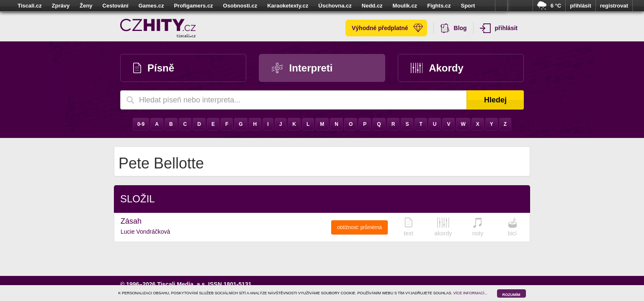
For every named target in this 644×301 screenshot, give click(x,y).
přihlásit (581, 6)
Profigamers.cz (193, 6)
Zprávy (61, 6)
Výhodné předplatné (387, 28)
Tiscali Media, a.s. (182, 284)
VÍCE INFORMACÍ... (471, 293)
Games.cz (151, 6)
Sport (468, 6)
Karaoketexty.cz (288, 6)
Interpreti (302, 68)
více (501, 6)
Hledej (495, 100)
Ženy (86, 6)
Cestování (116, 6)
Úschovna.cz (335, 6)
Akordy (437, 68)
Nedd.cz (372, 6)
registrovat (614, 6)
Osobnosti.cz (240, 6)
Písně (154, 68)
